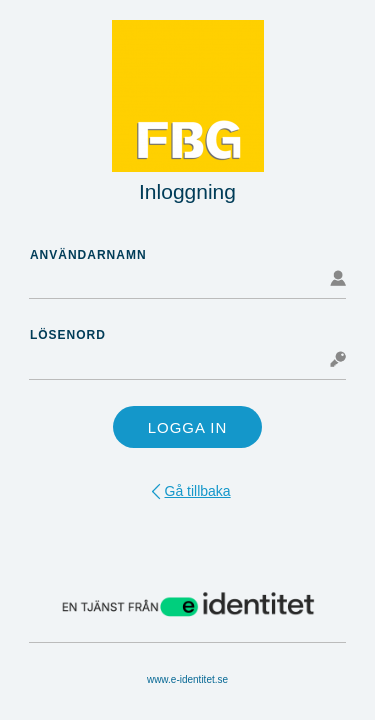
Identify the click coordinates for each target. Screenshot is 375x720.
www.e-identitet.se (187, 679)
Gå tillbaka (198, 491)
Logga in (188, 427)
